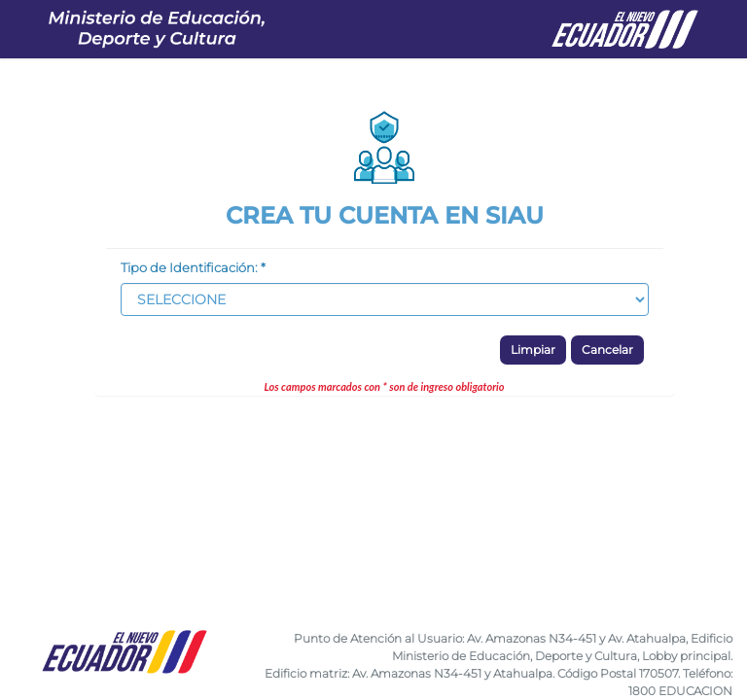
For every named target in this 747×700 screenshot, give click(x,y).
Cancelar (607, 350)
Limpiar (533, 350)
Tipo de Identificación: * (193, 267)
